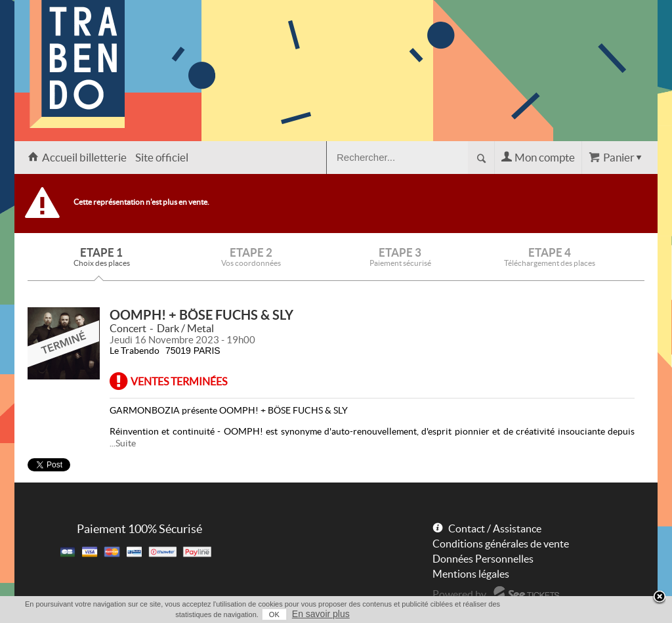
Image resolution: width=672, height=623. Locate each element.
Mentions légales (471, 574)
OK (274, 614)
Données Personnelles (483, 559)
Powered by (459, 594)
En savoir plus (321, 614)
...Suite (123, 443)
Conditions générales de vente (501, 544)
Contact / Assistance (495, 528)
